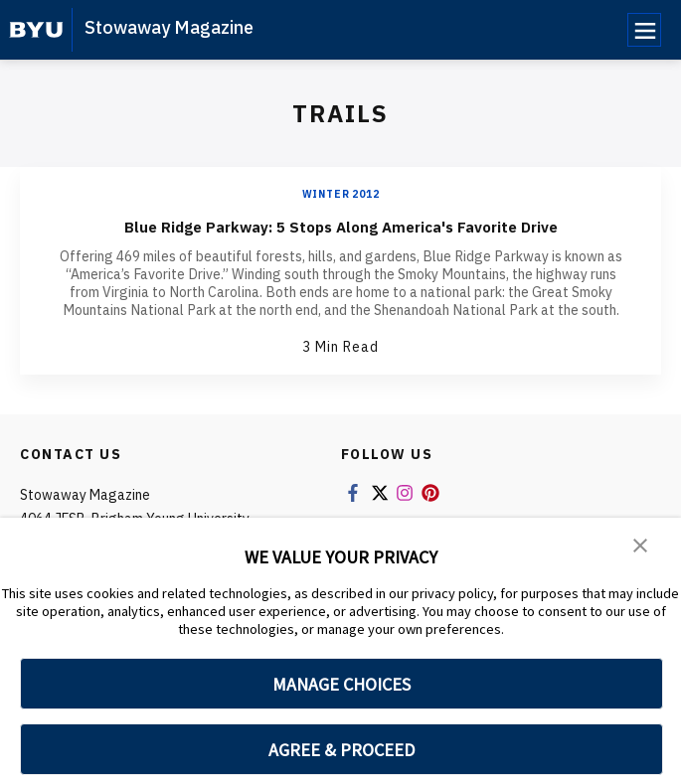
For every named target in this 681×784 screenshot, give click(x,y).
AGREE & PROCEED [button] (341, 750)
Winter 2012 (341, 194)
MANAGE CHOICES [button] (341, 684)
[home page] (36, 30)
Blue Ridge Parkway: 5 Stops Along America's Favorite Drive (340, 225)
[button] (641, 547)
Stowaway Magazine (169, 27)
